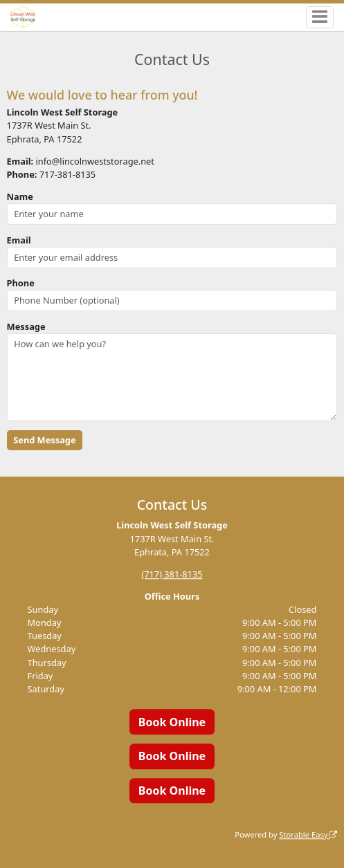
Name (20, 196)
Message (26, 326)
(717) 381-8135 (172, 574)
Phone (21, 283)
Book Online (172, 722)
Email (19, 240)
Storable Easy (308, 834)
